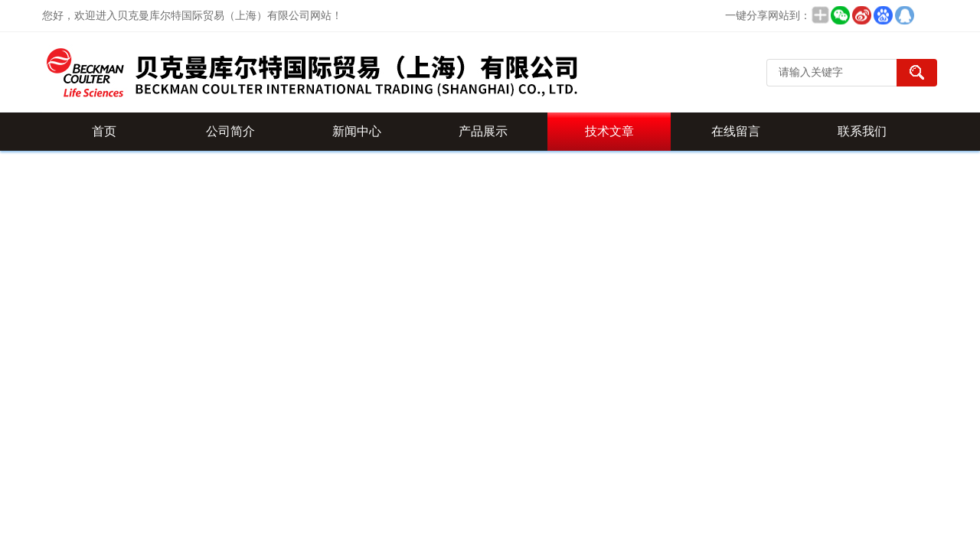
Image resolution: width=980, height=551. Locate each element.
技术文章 (609, 131)
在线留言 (736, 131)
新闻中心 (357, 131)
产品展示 (483, 131)
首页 (104, 131)
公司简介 (230, 131)
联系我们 (862, 131)
